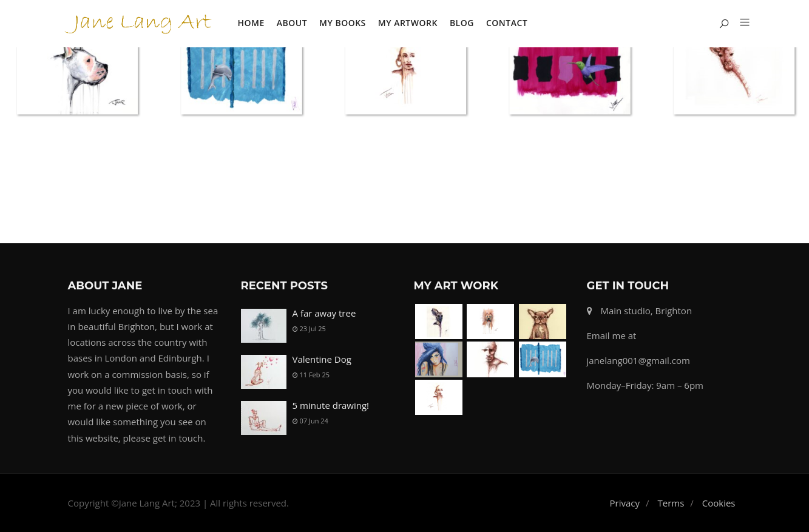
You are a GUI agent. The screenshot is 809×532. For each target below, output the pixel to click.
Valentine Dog (322, 359)
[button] (740, 23)
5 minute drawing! (331, 405)
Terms (671, 503)
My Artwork (408, 23)
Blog (462, 23)
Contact (507, 23)
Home (251, 23)
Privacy (625, 503)
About (292, 23)
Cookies (719, 503)
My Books (343, 23)
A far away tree (324, 313)
